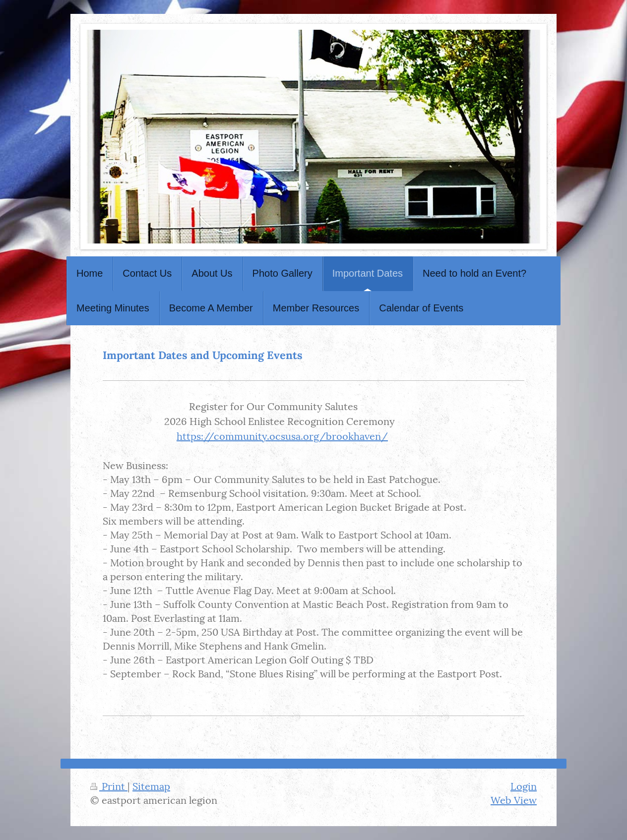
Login (524, 785)
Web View (514, 799)
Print (109, 785)
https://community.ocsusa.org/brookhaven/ (282, 435)
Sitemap (151, 785)
